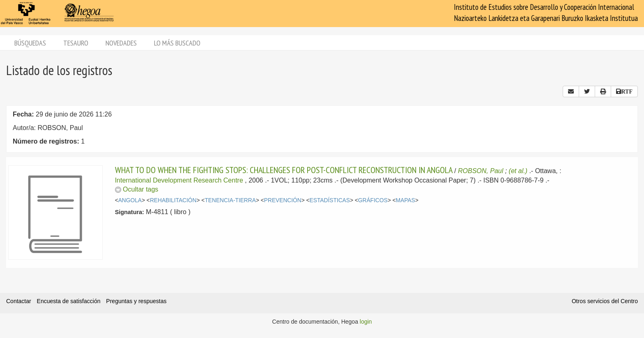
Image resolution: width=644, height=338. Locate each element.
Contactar (19, 301)
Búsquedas (30, 43)
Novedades (121, 43)
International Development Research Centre (179, 180)
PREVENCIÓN (283, 200)
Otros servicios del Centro (605, 301)
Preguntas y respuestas (136, 301)
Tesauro (76, 43)
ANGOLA (130, 200)
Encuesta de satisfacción (69, 301)
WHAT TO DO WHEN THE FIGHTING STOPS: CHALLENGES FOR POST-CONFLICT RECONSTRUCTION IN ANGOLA (284, 170)
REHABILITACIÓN (173, 200)
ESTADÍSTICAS (330, 200)
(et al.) (518, 171)
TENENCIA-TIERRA (230, 200)
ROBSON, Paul (481, 171)
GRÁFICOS (373, 200)
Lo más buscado (177, 43)
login (366, 322)
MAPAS (406, 200)
